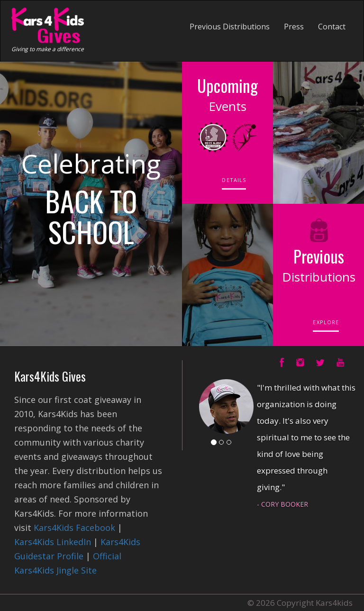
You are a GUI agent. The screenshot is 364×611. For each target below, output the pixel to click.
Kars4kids (334, 603)
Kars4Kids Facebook (74, 528)
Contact (332, 27)
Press (294, 27)
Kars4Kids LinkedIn (53, 542)
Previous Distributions (230, 27)
